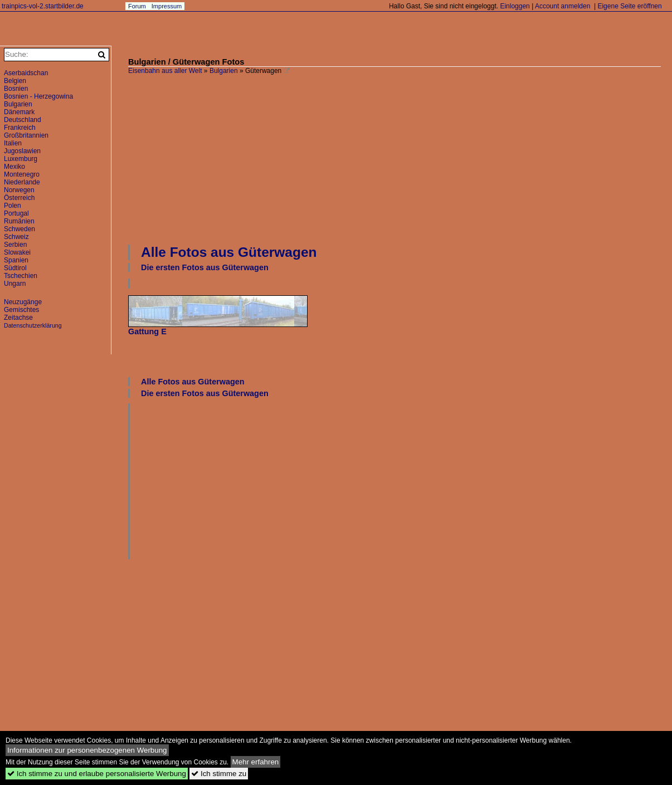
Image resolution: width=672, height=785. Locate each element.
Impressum (167, 6)
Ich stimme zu (219, 774)
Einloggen (515, 6)
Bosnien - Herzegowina (38, 96)
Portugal (16, 213)
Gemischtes (21, 310)
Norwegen (19, 190)
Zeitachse (18, 318)
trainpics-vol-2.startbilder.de (43, 6)
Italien (13, 143)
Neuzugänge (23, 302)
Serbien (15, 245)
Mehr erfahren (256, 762)
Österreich (19, 198)
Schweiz (16, 237)
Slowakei (17, 252)
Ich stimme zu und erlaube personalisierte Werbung (97, 774)
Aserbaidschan (26, 73)
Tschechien (21, 276)
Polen (13, 206)
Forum (137, 6)
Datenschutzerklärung (33, 325)
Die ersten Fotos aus (205, 267)
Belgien (15, 81)
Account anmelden (563, 6)
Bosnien (16, 89)
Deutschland (23, 120)
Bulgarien (224, 71)
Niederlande (22, 182)
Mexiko (14, 167)
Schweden (20, 229)
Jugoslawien (22, 151)
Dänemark (19, 112)
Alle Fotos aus (229, 252)
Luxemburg (21, 159)
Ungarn (15, 284)
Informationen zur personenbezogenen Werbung (87, 750)
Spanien (16, 260)
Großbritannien (26, 135)
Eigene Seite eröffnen (629, 6)
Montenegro (22, 174)
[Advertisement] (400, 158)
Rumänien (19, 221)
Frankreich (20, 128)
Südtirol (15, 268)
